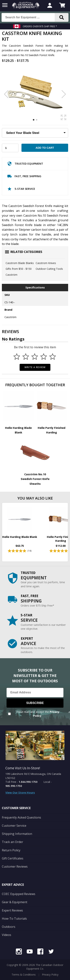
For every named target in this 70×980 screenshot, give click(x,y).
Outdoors (9, 927)
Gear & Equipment (15, 902)
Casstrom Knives (46, 263)
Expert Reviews (12, 910)
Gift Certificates (13, 858)
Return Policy (11, 850)
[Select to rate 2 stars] (26, 357)
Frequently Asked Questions (21, 817)
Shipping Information (17, 834)
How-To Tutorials (14, 919)
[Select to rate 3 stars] (35, 357)
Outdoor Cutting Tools (49, 269)
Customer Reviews (15, 867)
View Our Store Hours (20, 793)
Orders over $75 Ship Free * (40, 26)
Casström (11, 275)
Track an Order (13, 842)
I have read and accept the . (38, 714)
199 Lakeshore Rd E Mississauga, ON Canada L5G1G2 (33, 776)
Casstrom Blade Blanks (20, 263)
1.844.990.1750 (28, 782)
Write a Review (35, 367)
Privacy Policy (50, 975)
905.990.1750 (14, 786)
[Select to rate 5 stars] (52, 357)
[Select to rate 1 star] (17, 357)
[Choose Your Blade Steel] (35, 133)
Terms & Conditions (24, 975)
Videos (7, 935)
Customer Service (14, 826)
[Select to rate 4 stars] (43, 357)
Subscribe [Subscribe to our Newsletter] (35, 703)
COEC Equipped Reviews (19, 894)
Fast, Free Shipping (24, 177)
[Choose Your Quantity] (10, 148)
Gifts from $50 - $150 (19, 269)
